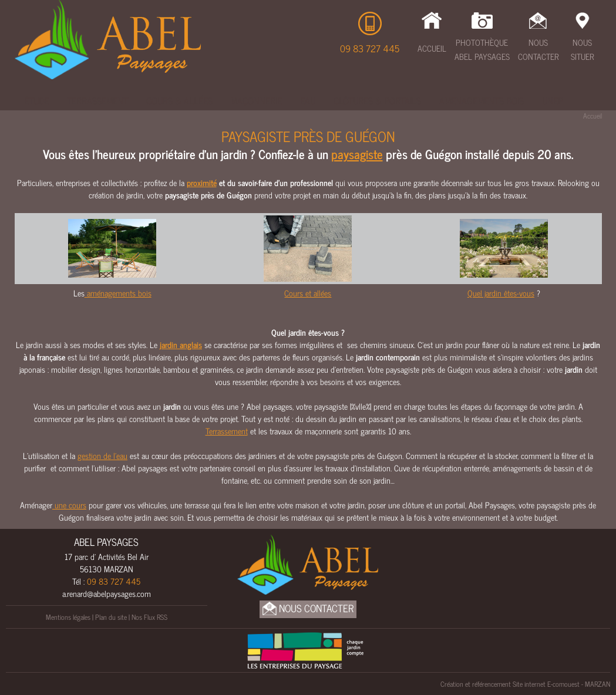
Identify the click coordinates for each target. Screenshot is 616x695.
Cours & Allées (179, 100)
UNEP (553, 100)
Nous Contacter (538, 49)
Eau (308, 100)
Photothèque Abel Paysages (482, 49)
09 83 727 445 (370, 48)
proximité (202, 182)
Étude (36, 100)
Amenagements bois (482, 100)
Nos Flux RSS (149, 617)
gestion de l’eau (102, 455)
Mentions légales (68, 617)
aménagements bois (118, 293)
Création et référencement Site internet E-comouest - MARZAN (525, 684)
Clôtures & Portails (377, 100)
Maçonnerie (256, 100)
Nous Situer (582, 49)
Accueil (432, 48)
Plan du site (111, 617)
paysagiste (357, 154)
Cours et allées (308, 293)
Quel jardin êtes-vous (501, 293)
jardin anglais (181, 344)
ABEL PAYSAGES (106, 542)
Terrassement (97, 100)
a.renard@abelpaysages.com (107, 593)
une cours (69, 505)
